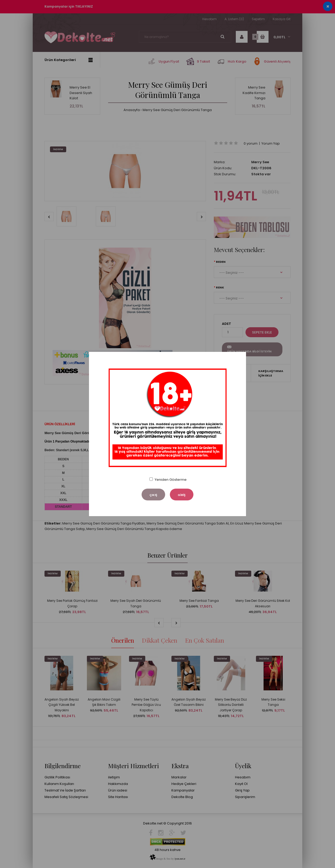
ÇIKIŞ (153, 495)
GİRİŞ (182, 495)
